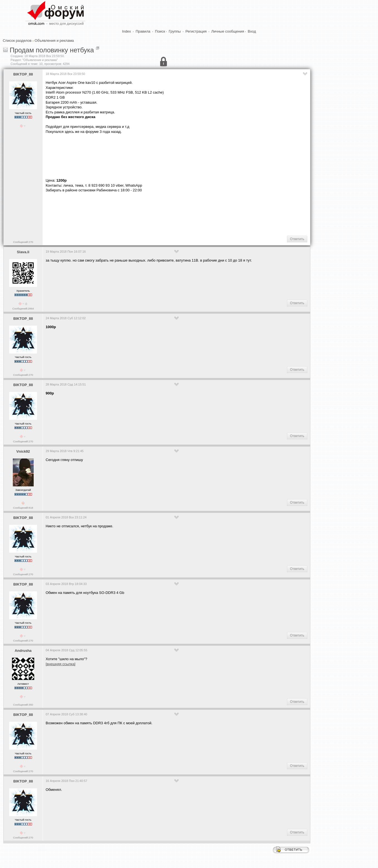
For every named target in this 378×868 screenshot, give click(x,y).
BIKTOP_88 (23, 74)
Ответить (297, 239)
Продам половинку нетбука (52, 50)
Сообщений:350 (23, 705)
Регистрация (196, 31)
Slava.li (23, 252)
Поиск (160, 31)
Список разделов (17, 41)
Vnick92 (23, 451)
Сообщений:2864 (23, 309)
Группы (175, 31)
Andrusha (23, 651)
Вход (252, 31)
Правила (143, 31)
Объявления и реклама (54, 41)
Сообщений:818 (23, 508)
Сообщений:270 (23, 242)
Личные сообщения (228, 31)
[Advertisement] (147, 214)
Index (127, 31)
